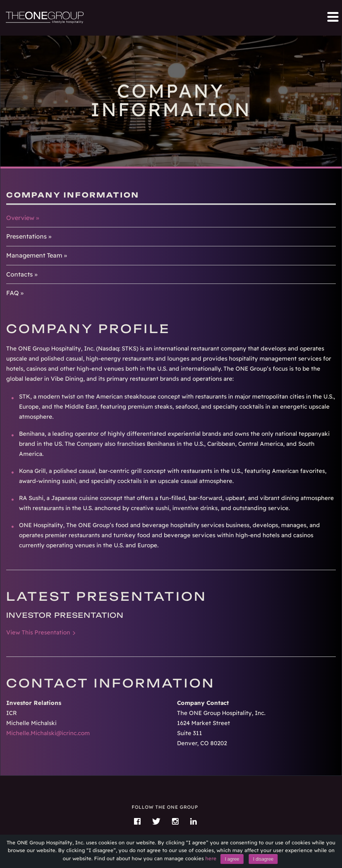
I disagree (263, 859)
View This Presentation (38, 632)
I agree (232, 859)
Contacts (20, 274)
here (211, 858)
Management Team (34, 255)
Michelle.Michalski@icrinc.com (48, 733)
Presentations (27, 236)
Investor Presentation (65, 615)
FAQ (13, 293)
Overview (20, 218)
